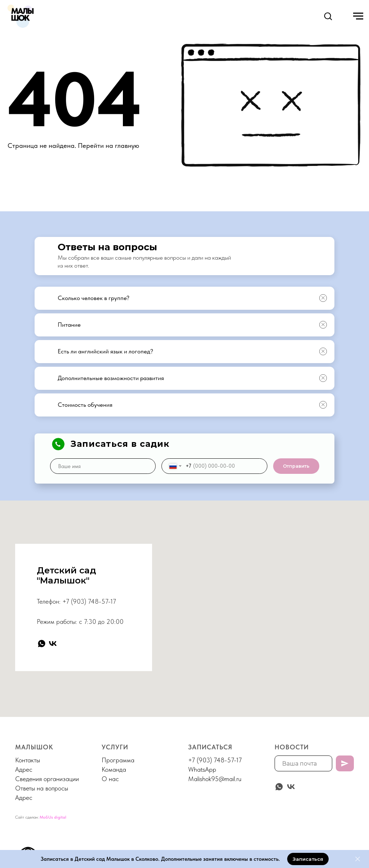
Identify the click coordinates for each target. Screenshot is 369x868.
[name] (103, 466)
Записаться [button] (210, 747)
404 (75, 99)
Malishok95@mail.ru (215, 779)
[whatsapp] (42, 644)
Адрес (24, 769)
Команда (114, 769)
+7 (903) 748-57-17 (89, 601)
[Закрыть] (358, 859)
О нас (110, 779)
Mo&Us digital (53, 817)
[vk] (53, 644)
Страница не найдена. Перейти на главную (73, 146)
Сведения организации (47, 779)
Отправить (296, 466)
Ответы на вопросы (42, 788)
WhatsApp (202, 769)
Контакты (28, 760)
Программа (118, 760)
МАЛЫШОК (34, 747)
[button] (328, 16)
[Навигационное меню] (358, 16)
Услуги (115, 747)
